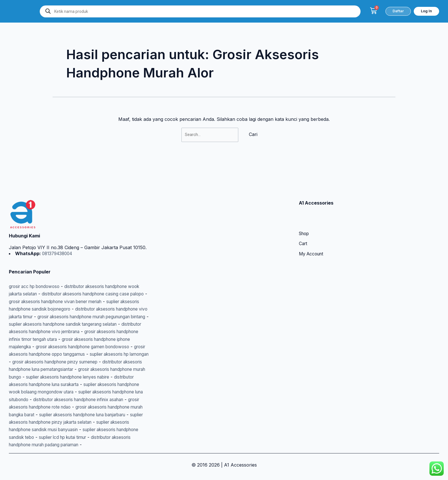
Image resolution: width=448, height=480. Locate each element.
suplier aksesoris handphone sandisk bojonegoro (62, 286)
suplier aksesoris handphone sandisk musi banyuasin (87, 422)
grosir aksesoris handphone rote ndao (50, 399)
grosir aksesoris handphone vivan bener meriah (92, 279)
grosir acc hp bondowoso (37, 264)
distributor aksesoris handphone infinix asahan (86, 392)
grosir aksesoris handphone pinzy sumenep (90, 347)
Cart (303, 222)
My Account (312, 232)
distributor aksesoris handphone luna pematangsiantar (68, 354)
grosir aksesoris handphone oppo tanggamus (58, 339)
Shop (305, 211)
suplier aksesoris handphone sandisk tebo (54, 430)
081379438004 (58, 231)
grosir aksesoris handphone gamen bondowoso (90, 332)
